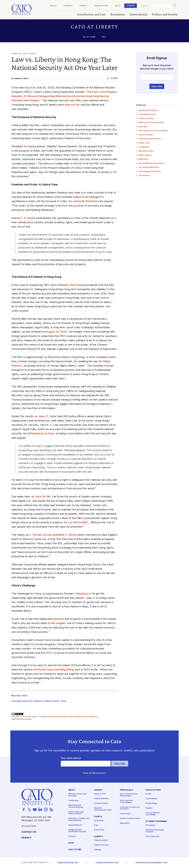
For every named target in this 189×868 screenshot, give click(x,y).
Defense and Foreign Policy (151, 122)
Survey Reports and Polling (153, 814)
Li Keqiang (81, 594)
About (53, 6)
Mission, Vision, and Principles (77, 795)
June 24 (40, 496)
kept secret (72, 105)
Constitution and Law (91, 14)
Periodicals (126, 790)
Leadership (73, 801)
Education (143, 127)
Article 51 (79, 163)
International (139, 14)
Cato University (152, 836)
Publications (101, 6)
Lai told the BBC (78, 522)
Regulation (143, 159)
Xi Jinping (30, 146)
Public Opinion (145, 155)
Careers (72, 836)
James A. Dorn (21, 78)
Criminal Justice (146, 118)
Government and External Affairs (76, 813)
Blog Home (89, 37)
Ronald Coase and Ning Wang (55, 670)
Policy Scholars (101, 840)
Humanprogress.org (107, 863)
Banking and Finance (148, 110)
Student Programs (156, 821)
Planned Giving (101, 803)
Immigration (144, 147)
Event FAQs (99, 830)
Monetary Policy (146, 151)
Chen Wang (76, 285)
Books (148, 794)
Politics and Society (165, 14)
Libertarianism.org (68, 863)
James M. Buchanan (85, 201)
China (63, 701)
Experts (68, 6)
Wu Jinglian (58, 623)
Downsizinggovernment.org (151, 863)
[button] (95, 27)
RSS (104, 37)
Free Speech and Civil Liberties (153, 131)
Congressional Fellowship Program (77, 831)
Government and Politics (150, 139)
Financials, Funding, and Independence (79, 819)
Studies (149, 808)
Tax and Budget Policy (149, 167)
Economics (118, 14)
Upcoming (99, 821)
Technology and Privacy (150, 171)
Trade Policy (144, 175)
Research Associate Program (155, 831)
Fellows (98, 850)
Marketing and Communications (76, 806)
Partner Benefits (101, 799)
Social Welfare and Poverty (151, 163)
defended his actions (41, 433)
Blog (118, 6)
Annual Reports (75, 825)
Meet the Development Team (103, 809)
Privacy (26, 838)
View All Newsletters (95, 773)
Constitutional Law (147, 114)
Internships (151, 825)
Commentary (151, 799)
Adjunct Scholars (102, 845)
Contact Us (29, 832)
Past (96, 825)
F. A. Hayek (28, 218)
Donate (131, 6)
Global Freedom (146, 135)
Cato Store (75, 850)
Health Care (144, 143)
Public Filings (151, 803)
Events (83, 6)
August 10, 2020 (56, 332)
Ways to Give (100, 794)
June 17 (43, 416)
